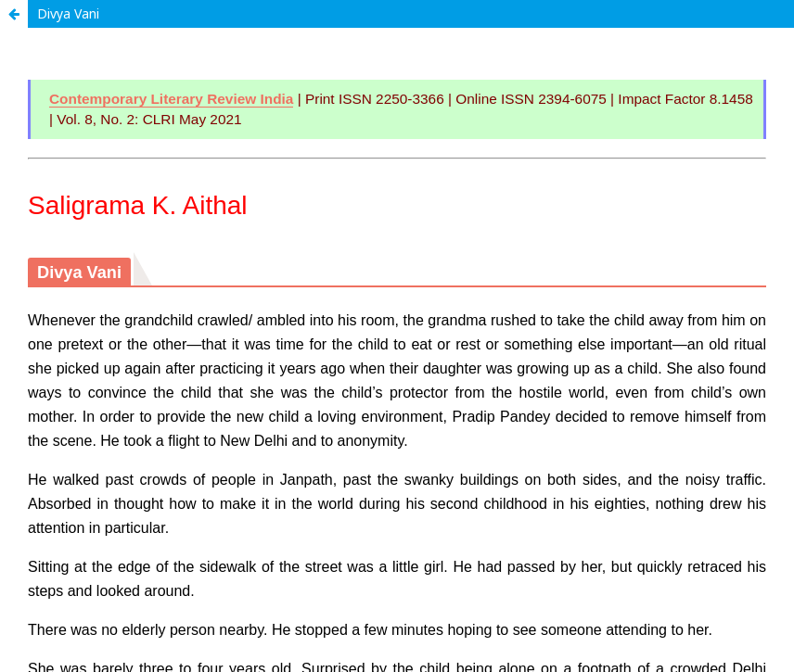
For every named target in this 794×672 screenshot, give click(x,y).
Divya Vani (68, 13)
